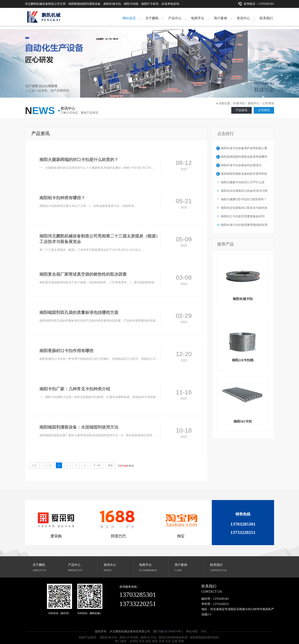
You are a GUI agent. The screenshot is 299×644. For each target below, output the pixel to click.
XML (204, 631)
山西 (175, 641)
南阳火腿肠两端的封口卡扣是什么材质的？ (79, 160)
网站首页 (129, 18)
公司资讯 (264, 110)
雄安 (155, 641)
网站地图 (192, 631)
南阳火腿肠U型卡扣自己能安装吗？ (244, 199)
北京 (168, 641)
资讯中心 (243, 18)
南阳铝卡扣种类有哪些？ (62, 198)
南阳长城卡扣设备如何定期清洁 (241, 165)
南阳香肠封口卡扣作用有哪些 (66, 351)
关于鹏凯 (152, 18)
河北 (142, 641)
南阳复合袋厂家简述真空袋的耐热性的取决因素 (83, 274)
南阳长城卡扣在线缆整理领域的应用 (244, 225)
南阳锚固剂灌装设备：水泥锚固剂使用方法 (79, 427)
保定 (148, 641)
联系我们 (266, 18)
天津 (162, 641)
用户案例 (221, 18)
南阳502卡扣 (148, 637)
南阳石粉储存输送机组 (173, 637)
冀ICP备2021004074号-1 (168, 631)
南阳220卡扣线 (129, 637)
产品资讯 (241, 110)
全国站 (134, 641)
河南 (181, 641)
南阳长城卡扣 (108, 637)
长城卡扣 (239, 103)
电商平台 (198, 18)
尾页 (110, 466)
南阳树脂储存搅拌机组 (204, 637)
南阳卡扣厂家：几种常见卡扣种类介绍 (75, 389)
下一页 (97, 466)
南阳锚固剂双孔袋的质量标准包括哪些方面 (79, 312)
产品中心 (175, 18)
